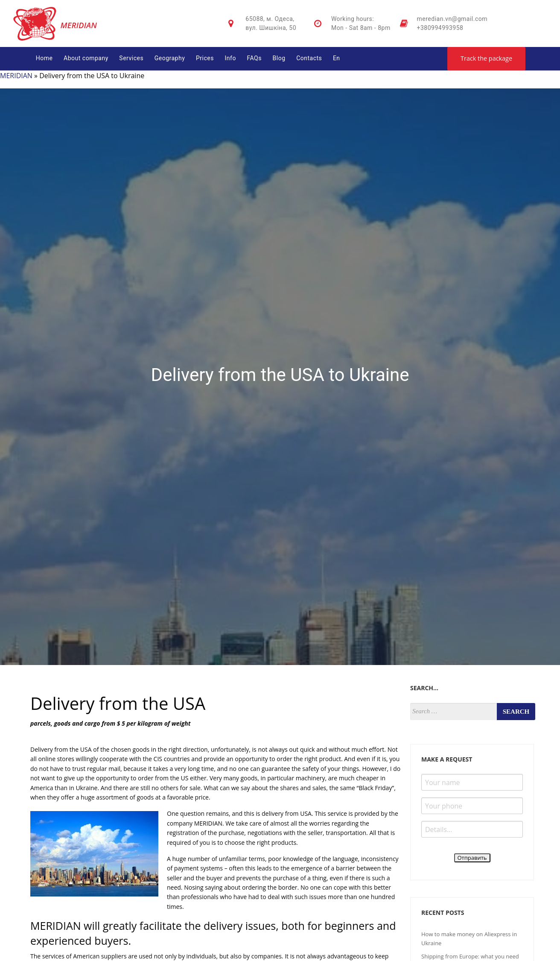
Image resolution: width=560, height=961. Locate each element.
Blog (279, 58)
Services (131, 58)
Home (44, 58)
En (337, 58)
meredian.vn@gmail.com (452, 19)
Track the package (486, 58)
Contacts (309, 58)
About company (86, 58)
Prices (205, 58)
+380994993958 (440, 28)
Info (230, 58)
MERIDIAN (16, 76)
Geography (170, 58)
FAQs (254, 58)
